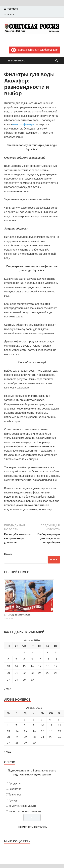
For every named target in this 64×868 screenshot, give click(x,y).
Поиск (8, 554)
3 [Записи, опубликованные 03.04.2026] (40, 652)
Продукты (14, 783)
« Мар (8, 689)
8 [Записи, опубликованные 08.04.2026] (24, 659)
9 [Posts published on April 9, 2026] (33, 725)
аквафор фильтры (23, 124)
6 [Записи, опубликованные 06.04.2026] (8, 659)
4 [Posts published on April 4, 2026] (50, 719)
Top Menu (13, 9)
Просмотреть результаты (32, 827)
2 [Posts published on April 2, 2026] (33, 719)
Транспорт (15, 794)
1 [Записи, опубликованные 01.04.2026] (24, 652)
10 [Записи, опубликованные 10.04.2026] (40, 659)
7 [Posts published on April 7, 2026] (16, 725)
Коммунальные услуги (22, 806)
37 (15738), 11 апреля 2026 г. (17, 615)
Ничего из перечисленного (25, 811)
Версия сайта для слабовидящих (34, 50)
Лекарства (15, 789)
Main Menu (18, 61)
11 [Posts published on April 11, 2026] (51, 725)
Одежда (13, 800)
